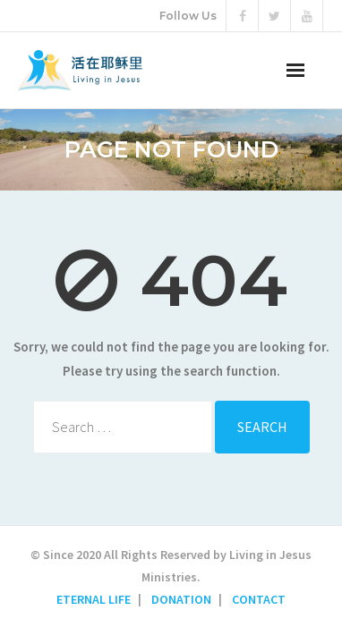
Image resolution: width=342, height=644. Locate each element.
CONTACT (259, 599)
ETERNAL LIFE (94, 599)
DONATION (181, 599)
